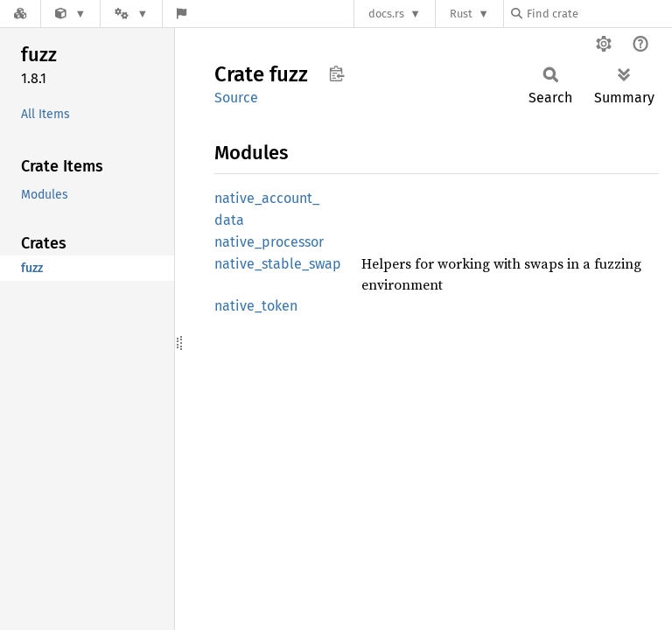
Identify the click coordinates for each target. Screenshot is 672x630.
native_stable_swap (278, 264)
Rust (461, 14)
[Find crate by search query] (598, 14)
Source (236, 98)
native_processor (269, 242)
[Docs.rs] (20, 14)
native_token (256, 306)
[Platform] (131, 14)
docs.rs (386, 14)
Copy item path (336, 73)
